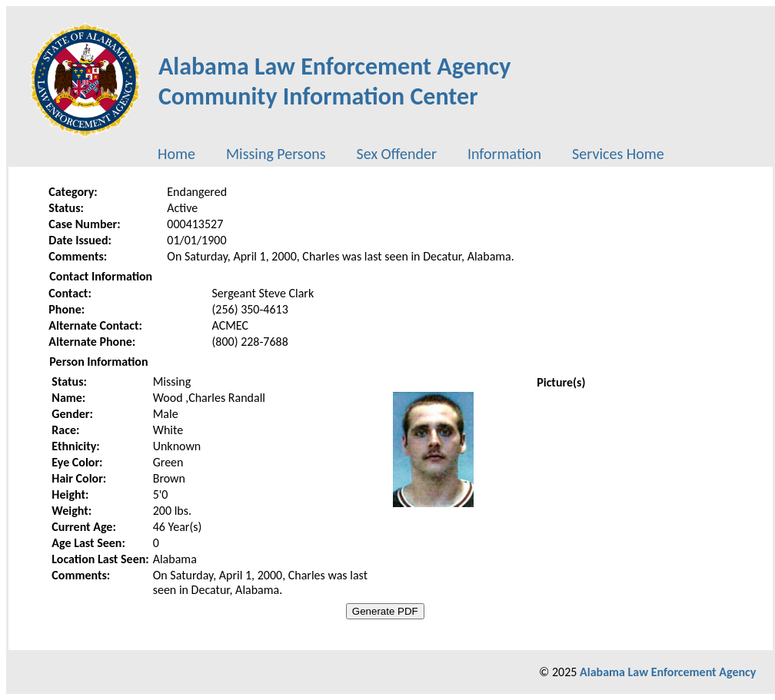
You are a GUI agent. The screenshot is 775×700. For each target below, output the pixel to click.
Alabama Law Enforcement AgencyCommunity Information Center (335, 81)
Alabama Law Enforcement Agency (668, 672)
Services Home (618, 154)
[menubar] (411, 154)
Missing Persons (276, 154)
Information (504, 154)
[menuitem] (176, 154)
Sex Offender (397, 154)
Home (176, 154)
